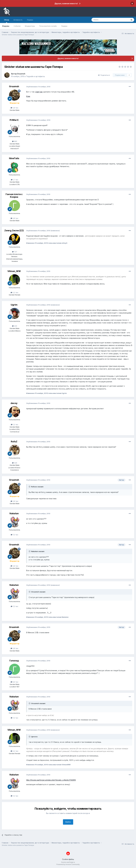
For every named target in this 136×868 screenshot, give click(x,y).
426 (15, 463)
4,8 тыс (15, 218)
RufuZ (14, 442)
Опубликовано (38, 87)
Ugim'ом (39, 92)
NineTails (14, 158)
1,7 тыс (15, 180)
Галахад (14, 661)
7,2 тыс (15, 535)
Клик (28, 96)
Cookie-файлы (68, 859)
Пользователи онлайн (48, 26)
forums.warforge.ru (68, 862)
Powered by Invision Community (68, 864)
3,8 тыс (15, 108)
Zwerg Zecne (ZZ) (14, 230)
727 (15, 252)
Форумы (6, 26)
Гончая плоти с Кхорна (14, 196)
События (17, 26)
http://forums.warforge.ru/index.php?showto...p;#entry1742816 (51, 780)
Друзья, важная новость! (66, 3)
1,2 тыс (15, 424)
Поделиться (104, 75)
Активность (18, 20)
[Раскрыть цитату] (30, 487)
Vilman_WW (14, 271)
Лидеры (64, 26)
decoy (14, 403)
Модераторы (30, 26)
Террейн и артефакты (35, 76)
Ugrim (14, 305)
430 (15, 326)
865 (15, 141)
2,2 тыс (15, 292)
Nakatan (14, 513)
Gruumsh (21, 74)
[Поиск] (105, 20)
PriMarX (14, 120)
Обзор (7, 21)
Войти (68, 822)
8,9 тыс (15, 682)
